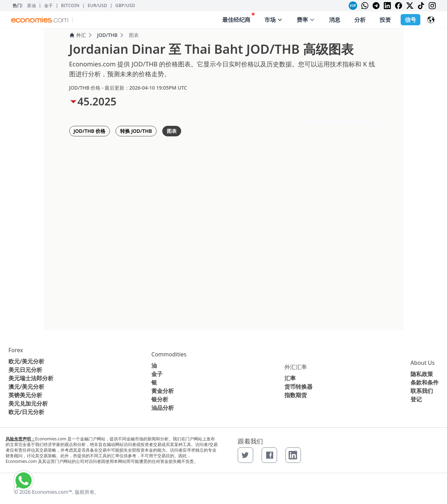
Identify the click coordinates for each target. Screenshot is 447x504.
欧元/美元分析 (26, 361)
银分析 (160, 399)
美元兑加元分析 (28, 403)
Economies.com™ (52, 492)
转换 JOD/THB (136, 131)
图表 (172, 131)
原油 (31, 6)
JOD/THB (107, 35)
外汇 (78, 35)
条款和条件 (425, 382)
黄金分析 (163, 391)
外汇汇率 (296, 367)
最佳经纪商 (238, 18)
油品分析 (163, 408)
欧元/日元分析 (26, 412)
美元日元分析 (25, 370)
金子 (49, 6)
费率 (306, 20)
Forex (16, 350)
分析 (360, 20)
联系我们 (422, 391)
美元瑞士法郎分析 (31, 378)
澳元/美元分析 (26, 387)
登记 (416, 399)
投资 (385, 20)
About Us (423, 363)
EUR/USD (98, 6)
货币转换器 (298, 387)
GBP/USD (126, 6)
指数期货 (296, 395)
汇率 (290, 378)
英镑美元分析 (25, 395)
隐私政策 (422, 374)
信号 (410, 20)
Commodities (169, 354)
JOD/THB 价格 (90, 131)
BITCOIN (70, 6)
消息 (335, 20)
